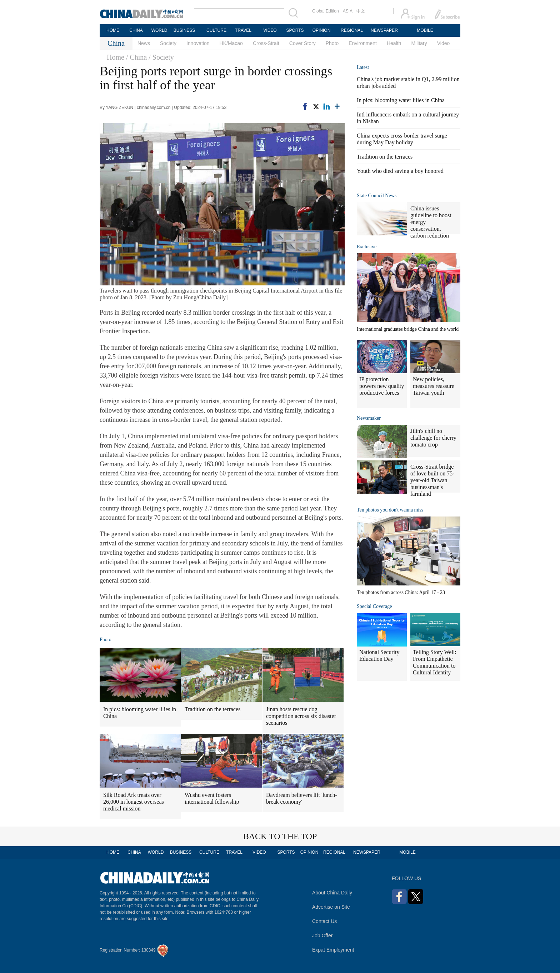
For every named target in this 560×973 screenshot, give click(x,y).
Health (394, 43)
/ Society (161, 57)
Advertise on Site (331, 907)
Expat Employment (333, 950)
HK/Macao (231, 43)
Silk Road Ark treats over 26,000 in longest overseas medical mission (134, 802)
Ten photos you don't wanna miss (390, 510)
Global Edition (326, 11)
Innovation (198, 43)
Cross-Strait (266, 43)
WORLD (159, 30)
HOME (113, 30)
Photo (332, 43)
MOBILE (425, 30)
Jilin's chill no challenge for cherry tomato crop (433, 438)
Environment (363, 43)
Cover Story (302, 43)
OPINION (322, 30)
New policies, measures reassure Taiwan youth (434, 386)
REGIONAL (352, 30)
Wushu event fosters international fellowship (212, 798)
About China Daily (332, 893)
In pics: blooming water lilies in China (140, 713)
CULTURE (216, 30)
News (144, 43)
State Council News (377, 196)
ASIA (348, 11)
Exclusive (367, 247)
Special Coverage (374, 606)
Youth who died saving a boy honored (400, 171)
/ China (136, 57)
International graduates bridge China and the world (408, 329)
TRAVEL (243, 30)
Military (419, 43)
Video (444, 43)
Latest (363, 67)
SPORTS (295, 30)
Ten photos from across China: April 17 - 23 (401, 592)
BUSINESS (184, 30)
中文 (361, 11)
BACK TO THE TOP (280, 836)
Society (168, 43)
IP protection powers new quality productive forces (382, 386)
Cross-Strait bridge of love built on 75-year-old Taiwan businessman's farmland (432, 480)
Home (116, 57)
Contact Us (324, 921)
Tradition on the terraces (212, 709)
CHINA (136, 30)
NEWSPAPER (384, 30)
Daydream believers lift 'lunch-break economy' (302, 798)
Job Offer (322, 935)
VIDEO (270, 30)
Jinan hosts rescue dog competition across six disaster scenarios (301, 716)
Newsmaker (369, 418)
